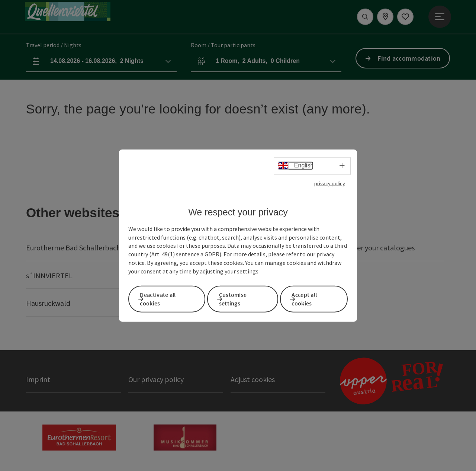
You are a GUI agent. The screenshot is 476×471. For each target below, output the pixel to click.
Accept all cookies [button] (312, 298)
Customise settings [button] (241, 298)
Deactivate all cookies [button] (166, 298)
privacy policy (330, 185)
